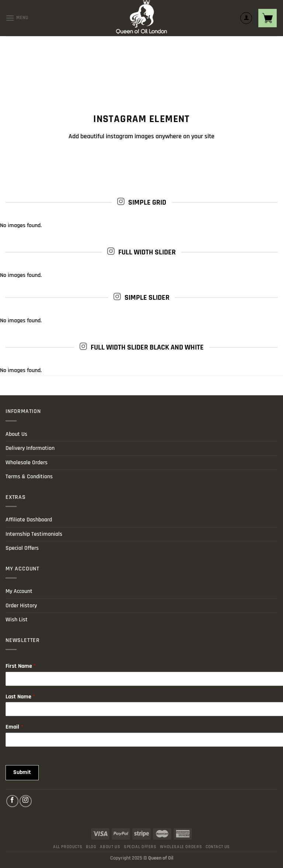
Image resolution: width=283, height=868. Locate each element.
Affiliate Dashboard (29, 520)
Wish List (17, 620)
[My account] (246, 18)
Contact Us (218, 847)
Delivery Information (30, 448)
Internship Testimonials (34, 534)
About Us (16, 434)
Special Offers (22, 548)
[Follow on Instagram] (26, 801)
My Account (19, 591)
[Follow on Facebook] (12, 801)
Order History (21, 606)
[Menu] (17, 18)
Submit (22, 772)
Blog (91, 847)
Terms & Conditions (29, 477)
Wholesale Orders (27, 463)
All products (68, 847)
